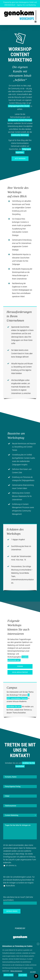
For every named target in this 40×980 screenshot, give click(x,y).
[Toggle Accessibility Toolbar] (36, 976)
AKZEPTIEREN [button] (23, 975)
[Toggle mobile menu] (36, 22)
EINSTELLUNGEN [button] (8, 975)
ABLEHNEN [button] (33, 972)
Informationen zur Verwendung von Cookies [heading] (17, 946)
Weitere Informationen (16, 971)
